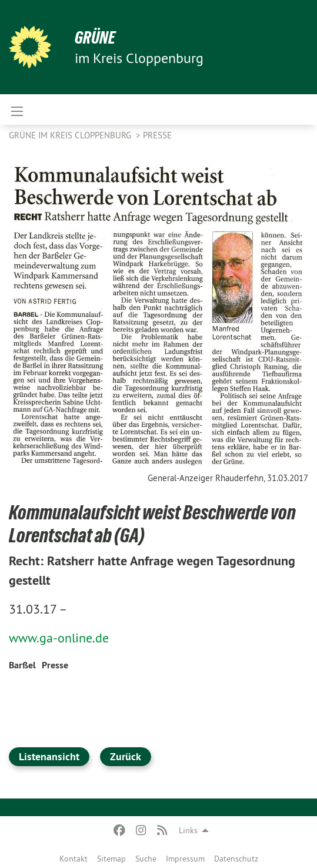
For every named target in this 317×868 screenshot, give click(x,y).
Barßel (22, 665)
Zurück (126, 756)
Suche (146, 859)
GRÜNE (95, 37)
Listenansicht (49, 756)
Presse (157, 135)
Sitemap (111, 859)
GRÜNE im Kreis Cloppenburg (71, 135)
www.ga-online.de (59, 638)
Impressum (185, 859)
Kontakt (74, 859)
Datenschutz (236, 859)
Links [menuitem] (188, 830)
